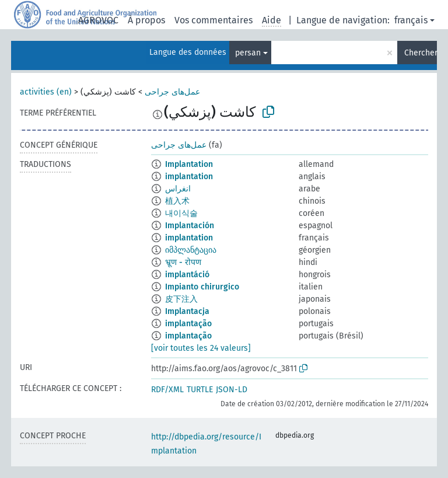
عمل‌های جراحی (172, 92)
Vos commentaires (213, 20)
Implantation (189, 164)
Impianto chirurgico (202, 287)
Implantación (190, 226)
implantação (188, 324)
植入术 (177, 201)
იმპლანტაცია (191, 250)
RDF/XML (167, 390)
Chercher (421, 53)
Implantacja (187, 311)
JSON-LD (232, 390)
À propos (146, 20)
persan (248, 53)
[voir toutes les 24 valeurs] (201, 348)
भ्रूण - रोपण (183, 262)
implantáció (187, 275)
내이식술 (181, 213)
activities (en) (46, 92)
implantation (189, 177)
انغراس (178, 189)
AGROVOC (98, 20)
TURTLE (200, 390)
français (411, 20)
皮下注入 (181, 299)
